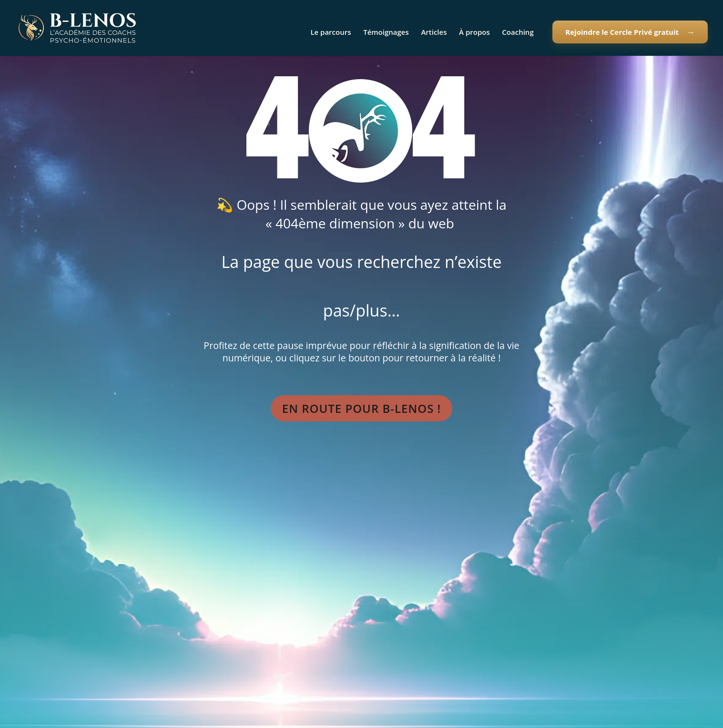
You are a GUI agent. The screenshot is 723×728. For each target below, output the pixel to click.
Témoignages (386, 33)
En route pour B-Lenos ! (361, 408)
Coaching (518, 33)
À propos (474, 33)
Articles (434, 33)
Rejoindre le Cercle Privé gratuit (622, 32)
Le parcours (331, 33)
